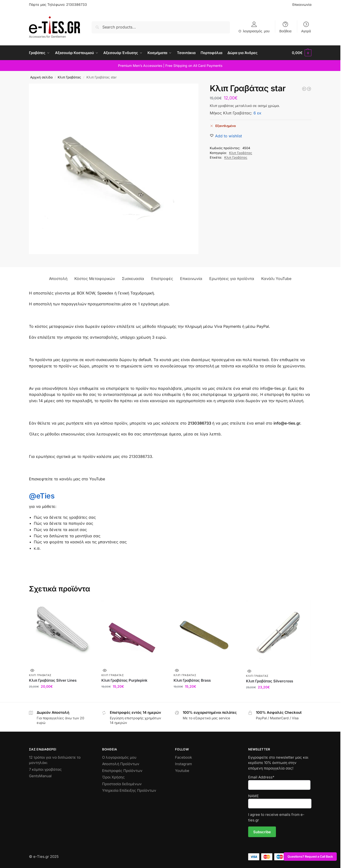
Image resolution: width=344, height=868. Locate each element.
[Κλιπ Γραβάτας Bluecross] (309, 89)
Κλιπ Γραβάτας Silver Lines (53, 680)
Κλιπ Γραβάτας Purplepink (124, 680)
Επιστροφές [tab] (162, 279)
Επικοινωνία (302, 4)
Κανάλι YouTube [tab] (276, 279)
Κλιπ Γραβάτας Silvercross (270, 681)
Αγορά (306, 31)
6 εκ (257, 113)
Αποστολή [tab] (58, 279)
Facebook (183, 757)
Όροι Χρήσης (113, 777)
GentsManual (40, 776)
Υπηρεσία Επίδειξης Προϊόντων (129, 790)
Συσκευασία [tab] (133, 279)
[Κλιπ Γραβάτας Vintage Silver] (304, 89)
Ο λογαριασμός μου (254, 31)
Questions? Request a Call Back (310, 857)
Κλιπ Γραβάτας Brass (192, 680)
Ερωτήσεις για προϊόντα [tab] (232, 279)
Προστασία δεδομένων (122, 784)
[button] (302, 53)
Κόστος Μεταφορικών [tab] (95, 279)
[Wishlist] (228, 136)
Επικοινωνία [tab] (191, 279)
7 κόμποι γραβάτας (45, 769)
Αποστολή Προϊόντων (121, 764)
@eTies (42, 496)
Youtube (182, 771)
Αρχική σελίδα (41, 77)
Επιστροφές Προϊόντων (122, 771)
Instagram (183, 764)
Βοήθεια (285, 31)
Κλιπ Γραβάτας (69, 77)
